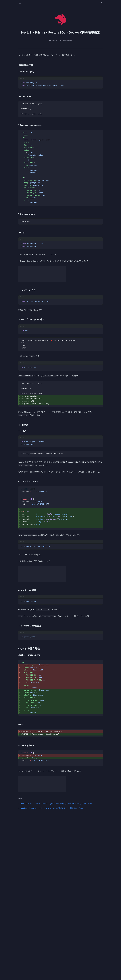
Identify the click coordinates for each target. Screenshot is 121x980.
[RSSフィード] (98, 828)
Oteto (35, 826)
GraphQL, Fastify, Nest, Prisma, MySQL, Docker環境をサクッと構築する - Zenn (52, 810)
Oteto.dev (60, 972)
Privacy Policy (64, 976)
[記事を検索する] (102, 3)
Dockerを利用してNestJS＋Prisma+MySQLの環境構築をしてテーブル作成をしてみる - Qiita (56, 806)
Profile (54, 976)
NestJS (53, 41)
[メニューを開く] (20, 3)
